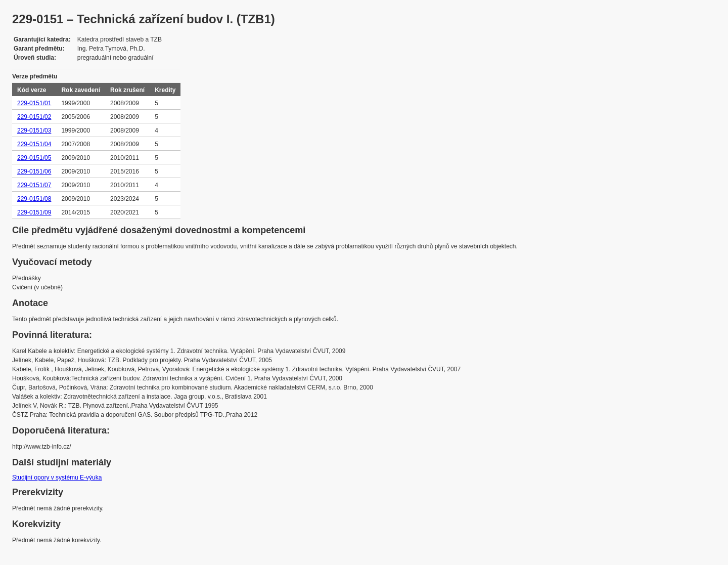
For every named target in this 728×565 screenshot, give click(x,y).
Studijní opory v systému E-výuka (57, 477)
